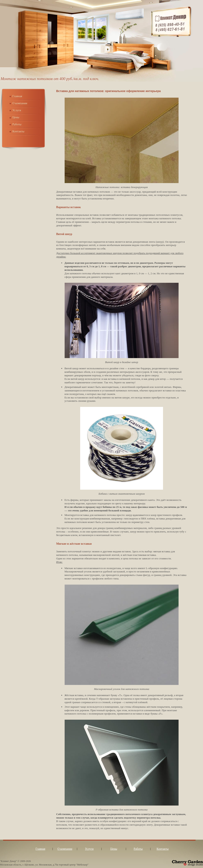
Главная (17, 96)
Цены (16, 117)
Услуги (17, 110)
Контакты (18, 131)
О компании (20, 103)
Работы (17, 124)
